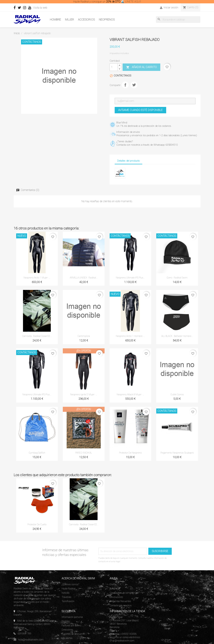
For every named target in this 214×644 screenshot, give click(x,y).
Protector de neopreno (130, 453)
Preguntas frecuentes (120, 601)
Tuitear (134, 85)
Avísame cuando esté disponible (140, 110)
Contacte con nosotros (121, 605)
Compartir (125, 85)
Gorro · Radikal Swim (177, 278)
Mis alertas (67, 638)
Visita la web (46, 8)
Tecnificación (68, 601)
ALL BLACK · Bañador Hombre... (177, 336)
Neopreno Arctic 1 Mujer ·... (37, 278)
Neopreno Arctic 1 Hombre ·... (130, 336)
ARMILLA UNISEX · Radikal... (84, 278)
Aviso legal (115, 589)
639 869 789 (24, 634)
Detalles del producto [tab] (128, 161)
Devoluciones (116, 597)
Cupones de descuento (73, 634)
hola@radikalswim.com (31, 640)
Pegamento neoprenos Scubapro (177, 453)
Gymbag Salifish (37, 453)
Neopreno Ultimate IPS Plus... (130, 278)
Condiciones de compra (121, 593)
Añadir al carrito (141, 67)
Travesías (67, 597)
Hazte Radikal (69, 589)
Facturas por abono (71, 625)
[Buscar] (178, 20)
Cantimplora (84, 336)
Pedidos (66, 621)
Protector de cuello (37, 524)
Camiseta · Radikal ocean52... (37, 336)
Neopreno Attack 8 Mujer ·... (130, 394)
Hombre (55, 20)
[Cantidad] (114, 67)
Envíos (113, 584)
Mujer (69, 20)
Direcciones (67, 630)
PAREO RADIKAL (84, 453)
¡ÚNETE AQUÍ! (133, 2)
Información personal (72, 617)
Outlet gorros (177, 394)
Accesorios (86, 20)
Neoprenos (107, 20)
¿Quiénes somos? (70, 584)
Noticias (66, 593)
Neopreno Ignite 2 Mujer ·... (84, 394)
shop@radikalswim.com (122, 641)
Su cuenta (69, 611)
